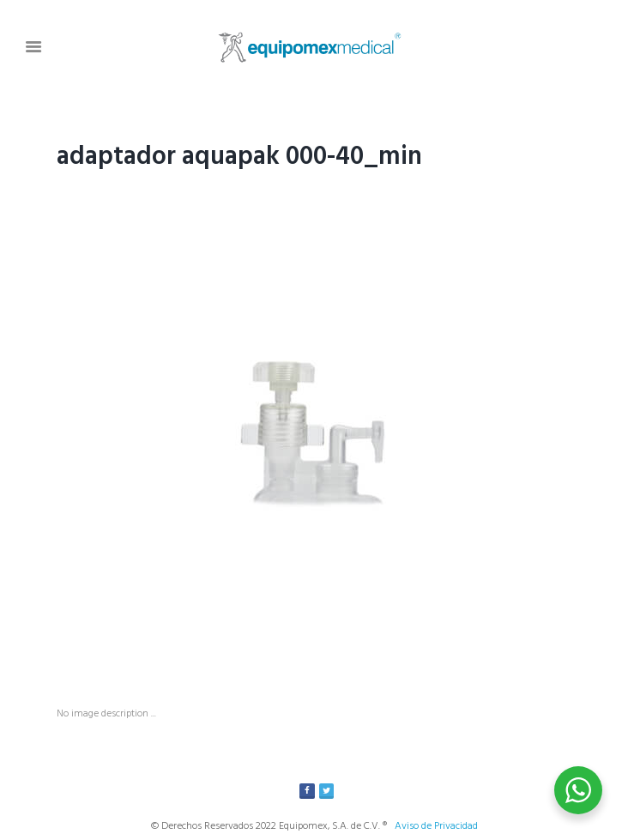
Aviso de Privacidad (436, 826)
